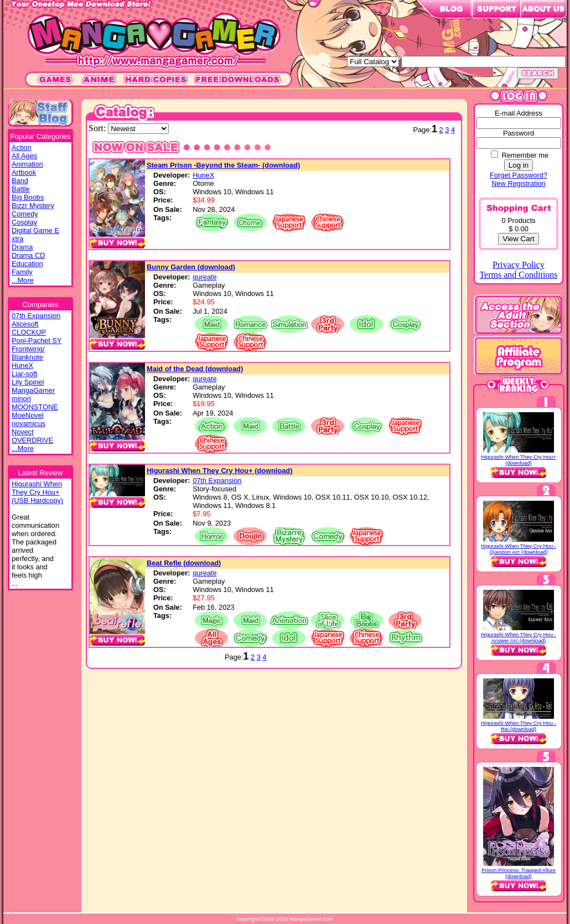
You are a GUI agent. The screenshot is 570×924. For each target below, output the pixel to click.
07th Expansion (36, 316)
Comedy (25, 214)
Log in (519, 165)
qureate (204, 277)
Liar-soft (24, 374)
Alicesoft (25, 324)
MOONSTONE (35, 407)
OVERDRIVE (32, 440)
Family (22, 272)
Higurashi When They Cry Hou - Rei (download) (519, 726)
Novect (23, 432)
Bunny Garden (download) (191, 267)
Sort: (98, 128)
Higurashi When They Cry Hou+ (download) (219, 471)
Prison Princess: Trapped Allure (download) (519, 873)
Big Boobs (28, 197)
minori (21, 399)
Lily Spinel (28, 382)
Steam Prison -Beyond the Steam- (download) (223, 165)
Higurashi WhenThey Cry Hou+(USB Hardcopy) (37, 492)
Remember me (525, 155)
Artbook (24, 172)
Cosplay (24, 222)
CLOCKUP (29, 332)
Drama (22, 247)
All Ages (24, 156)
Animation (27, 164)
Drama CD (28, 255)
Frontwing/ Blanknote (28, 353)
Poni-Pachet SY (37, 341)
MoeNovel (28, 415)
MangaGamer (33, 390)
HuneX (22, 365)
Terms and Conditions (518, 275)
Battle (21, 189)
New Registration (518, 183)
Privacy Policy (519, 265)
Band (20, 181)
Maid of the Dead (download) (195, 369)
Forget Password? (519, 175)
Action (22, 147)
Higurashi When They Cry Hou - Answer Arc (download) (519, 637)
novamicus (28, 424)
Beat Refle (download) (184, 563)
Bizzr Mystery (33, 206)
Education (27, 264)
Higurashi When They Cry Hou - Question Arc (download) (519, 549)
